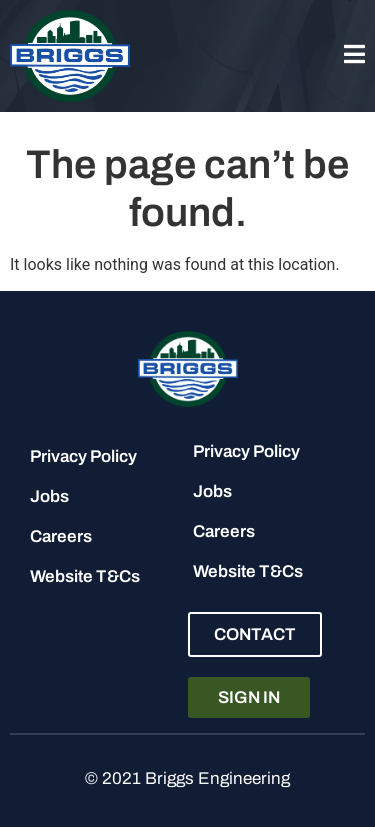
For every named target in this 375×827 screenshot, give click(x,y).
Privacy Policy (83, 456)
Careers (61, 536)
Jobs (49, 496)
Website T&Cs (85, 576)
